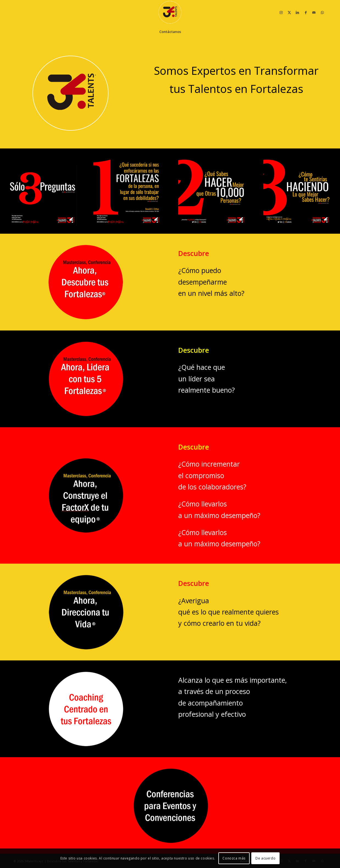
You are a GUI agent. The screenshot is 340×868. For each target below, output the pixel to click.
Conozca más (234, 858)
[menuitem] (170, 32)
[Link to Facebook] (306, 12)
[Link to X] (289, 12)
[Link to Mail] (314, 12)
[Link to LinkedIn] (297, 12)
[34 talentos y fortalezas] (170, 12)
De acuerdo (265, 858)
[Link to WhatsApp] (322, 12)
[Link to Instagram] (281, 12)
